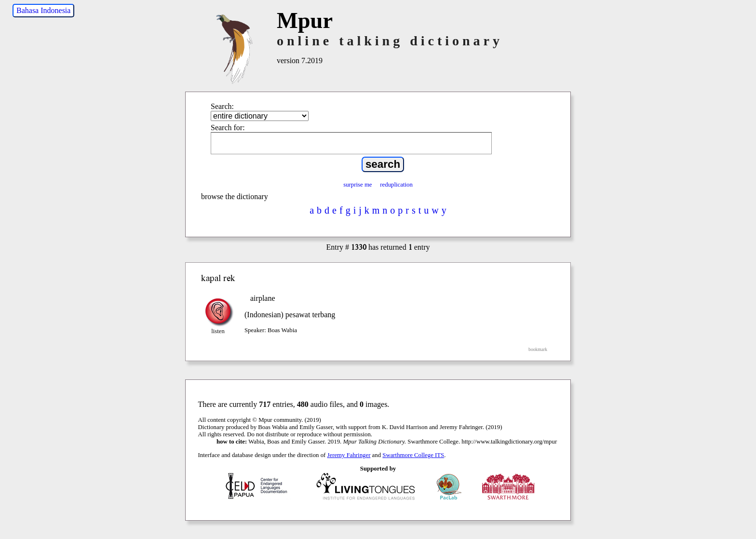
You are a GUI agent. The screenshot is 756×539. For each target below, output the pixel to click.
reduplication (396, 185)
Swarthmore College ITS (413, 455)
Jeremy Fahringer (349, 455)
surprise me (358, 185)
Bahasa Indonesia (43, 10)
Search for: (228, 128)
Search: (222, 106)
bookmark (538, 349)
